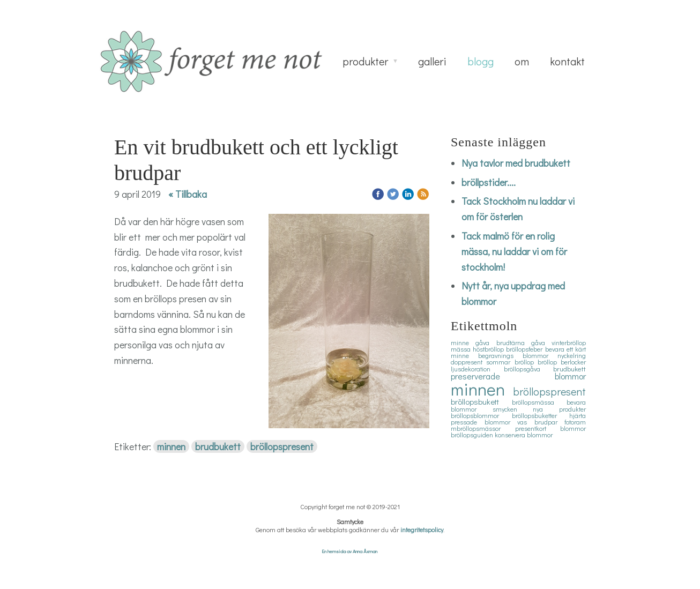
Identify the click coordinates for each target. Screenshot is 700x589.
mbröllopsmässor (483, 428)
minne (463, 342)
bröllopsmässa (539, 402)
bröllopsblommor (481, 415)
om (522, 61)
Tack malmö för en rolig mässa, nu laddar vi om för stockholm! (514, 251)
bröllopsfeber (525, 349)
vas (526, 422)
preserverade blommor (518, 376)
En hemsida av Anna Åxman (350, 551)
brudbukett (218, 446)
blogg (481, 61)
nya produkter (559, 409)
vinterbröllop (569, 342)
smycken (513, 409)
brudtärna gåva (524, 342)
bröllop (549, 362)
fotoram (575, 422)
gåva (486, 342)
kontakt (567, 61)
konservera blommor (524, 435)
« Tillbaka (188, 194)
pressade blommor (484, 422)
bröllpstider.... (489, 182)
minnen (171, 446)
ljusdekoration (477, 369)
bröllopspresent (282, 446)
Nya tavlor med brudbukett (516, 163)
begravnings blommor (518, 355)
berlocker (573, 362)
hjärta (578, 415)
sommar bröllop (512, 362)
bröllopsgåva (529, 369)
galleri (432, 61)
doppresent (468, 362)
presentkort (538, 428)
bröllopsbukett (481, 401)
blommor (573, 428)
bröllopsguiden (473, 435)
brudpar (550, 422)
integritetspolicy (422, 530)
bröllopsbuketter (541, 415)
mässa (462, 349)
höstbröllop (489, 349)
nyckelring (572, 355)
